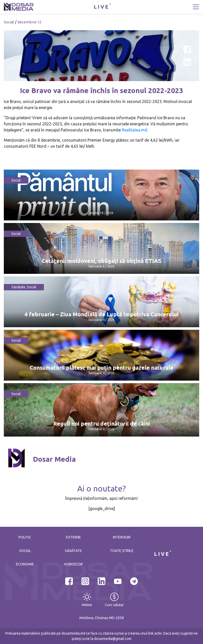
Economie (25, 564)
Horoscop (73, 564)
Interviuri (122, 537)
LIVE (101, 7)
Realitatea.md (134, 130)
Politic (25, 537)
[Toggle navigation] (196, 7)
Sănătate (18, 287)
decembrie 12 (29, 22)
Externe (73, 537)
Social (9, 22)
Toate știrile (122, 551)
